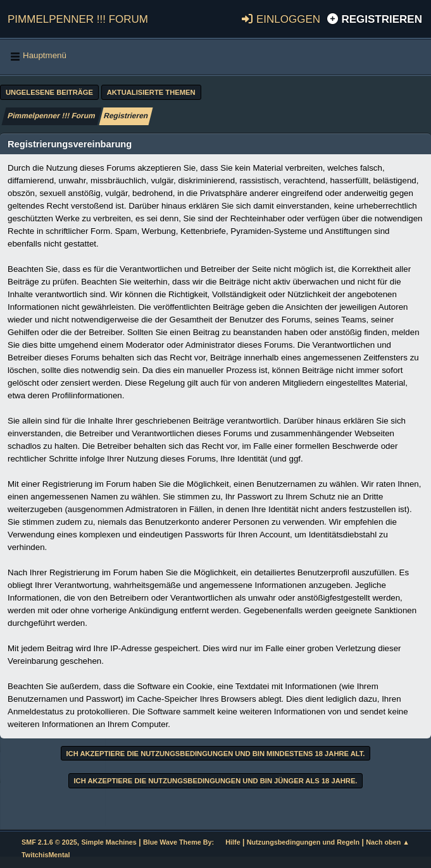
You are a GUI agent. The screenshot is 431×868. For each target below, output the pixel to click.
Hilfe (233, 842)
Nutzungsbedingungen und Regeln (303, 842)
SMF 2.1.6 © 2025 (49, 842)
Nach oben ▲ (388, 842)
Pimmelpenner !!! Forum (78, 17)
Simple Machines (109, 842)
